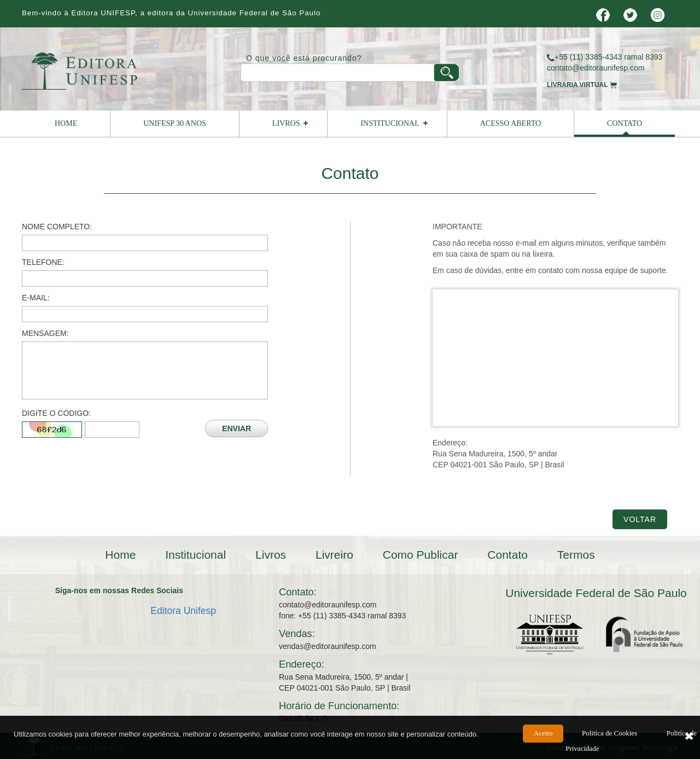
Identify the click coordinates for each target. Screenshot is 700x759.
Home (66, 123)
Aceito (543, 738)
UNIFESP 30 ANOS (175, 123)
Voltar (640, 519)
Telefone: (43, 262)
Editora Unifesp (183, 611)
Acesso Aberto (511, 123)
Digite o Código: (56, 413)
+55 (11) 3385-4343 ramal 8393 (605, 57)
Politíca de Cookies (609, 738)
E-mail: (36, 298)
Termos (576, 555)
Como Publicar (421, 555)
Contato (625, 123)
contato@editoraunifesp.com (596, 68)
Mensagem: (45, 333)
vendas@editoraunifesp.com (328, 646)
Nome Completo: (57, 227)
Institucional (390, 123)
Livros (286, 123)
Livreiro (334, 555)
